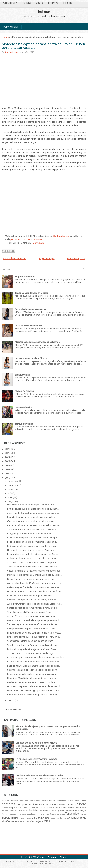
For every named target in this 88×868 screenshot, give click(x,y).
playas (83, 811)
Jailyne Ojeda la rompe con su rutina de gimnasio (31, 616)
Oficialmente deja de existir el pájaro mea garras (31, 505)
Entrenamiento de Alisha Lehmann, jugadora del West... (34, 633)
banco (52, 801)
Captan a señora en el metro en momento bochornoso (34, 525)
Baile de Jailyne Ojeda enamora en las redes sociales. (33, 666)
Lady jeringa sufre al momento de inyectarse (29, 534)
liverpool (5, 811)
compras (9, 804)
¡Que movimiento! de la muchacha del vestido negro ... (34, 521)
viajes (39, 821)
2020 (8, 474)
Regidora (12, 814)
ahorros (14, 801)
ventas (14, 821)
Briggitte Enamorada (25, 277)
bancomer (61, 801)
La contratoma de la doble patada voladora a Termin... (34, 554)
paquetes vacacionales (67, 811)
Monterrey (13, 811)
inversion (70, 808)
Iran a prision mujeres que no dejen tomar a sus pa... (33, 538)
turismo (15, 818)
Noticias (27, 3)
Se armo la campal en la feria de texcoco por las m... (33, 670)
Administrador (11, 52)
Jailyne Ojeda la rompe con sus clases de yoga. (31, 653)
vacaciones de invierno (59, 818)
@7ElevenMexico (61, 236)
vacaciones (41, 817)
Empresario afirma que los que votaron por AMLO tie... (34, 637)
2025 (8, 453)
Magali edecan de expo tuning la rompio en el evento (33, 517)
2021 (8, 470)
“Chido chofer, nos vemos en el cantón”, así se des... (33, 530)
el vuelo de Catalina (24, 391)
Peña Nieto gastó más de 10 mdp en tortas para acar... (34, 587)
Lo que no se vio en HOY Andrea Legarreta (36, 759)
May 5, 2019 (38, 243)
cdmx (77, 801)
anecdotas (24, 801)
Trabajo (6, 818)
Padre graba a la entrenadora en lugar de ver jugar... (32, 546)
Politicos (5, 814)
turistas (28, 818)
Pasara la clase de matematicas (30, 309)
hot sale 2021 (51, 808)
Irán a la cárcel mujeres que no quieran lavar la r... (31, 596)
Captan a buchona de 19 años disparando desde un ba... (35, 583)
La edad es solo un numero (28, 326)
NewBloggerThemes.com (44, 863)
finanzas (28, 808)
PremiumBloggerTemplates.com (67, 861)
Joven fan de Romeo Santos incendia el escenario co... (34, 513)
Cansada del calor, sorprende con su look (36, 743)
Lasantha (46, 861)
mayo (11, 502)
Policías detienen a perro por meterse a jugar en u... (32, 542)
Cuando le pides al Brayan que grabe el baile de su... (33, 695)
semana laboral (31, 814)
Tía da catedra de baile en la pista (31, 293)
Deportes (68, 3)
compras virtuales (48, 805)
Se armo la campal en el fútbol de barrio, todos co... (33, 600)
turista (22, 818)
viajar (33, 821)
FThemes (19, 861)
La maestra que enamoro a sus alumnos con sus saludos (35, 657)
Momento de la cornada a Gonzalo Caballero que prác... (35, 575)
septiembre (13, 485)
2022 (8, 466)
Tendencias (53, 3)
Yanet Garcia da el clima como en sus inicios (29, 612)
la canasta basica (23, 407)
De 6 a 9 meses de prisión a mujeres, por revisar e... (32, 579)
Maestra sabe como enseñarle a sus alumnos (37, 342)
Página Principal (10, 3)
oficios (51, 811)
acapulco (5, 801)
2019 (8, 478)
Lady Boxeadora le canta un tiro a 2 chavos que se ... (33, 558)
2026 (8, 449)
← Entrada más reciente (14, 258)
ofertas (44, 811)
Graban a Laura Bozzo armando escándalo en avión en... (35, 591)
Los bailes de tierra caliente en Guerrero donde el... (32, 682)
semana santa (43, 814)
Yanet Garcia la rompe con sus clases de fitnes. (30, 641)
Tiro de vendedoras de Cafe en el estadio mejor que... (33, 645)
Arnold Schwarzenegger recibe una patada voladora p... (35, 604)
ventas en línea (23, 821)
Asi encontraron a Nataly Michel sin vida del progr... (32, 563)
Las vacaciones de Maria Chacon (31, 358)
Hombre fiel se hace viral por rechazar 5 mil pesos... (32, 550)
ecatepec (5, 808)
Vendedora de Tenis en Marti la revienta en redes (39, 775)
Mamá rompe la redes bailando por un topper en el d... (34, 620)
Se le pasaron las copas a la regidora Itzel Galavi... (32, 629)
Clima (84, 801)
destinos (71, 805)
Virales (39, 3)
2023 (8, 461)
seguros (20, 814)
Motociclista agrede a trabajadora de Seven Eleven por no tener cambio (43, 46)
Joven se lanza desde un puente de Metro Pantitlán (32, 567)
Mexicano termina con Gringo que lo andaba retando (33, 690)
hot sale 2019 (38, 808)
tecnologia (61, 814)
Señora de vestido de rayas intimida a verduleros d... (33, 608)
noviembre (13, 481)
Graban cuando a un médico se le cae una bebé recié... (34, 662)
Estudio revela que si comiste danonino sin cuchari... (33, 509)
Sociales (53, 814)
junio (10, 498)
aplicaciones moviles (39, 801)
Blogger (64, 857)
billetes (70, 801)
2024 (8, 457)
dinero (81, 804)
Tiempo (83, 814)
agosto (11, 489)
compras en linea (28, 804)
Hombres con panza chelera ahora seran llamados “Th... (35, 686)
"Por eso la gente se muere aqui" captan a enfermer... (33, 624)
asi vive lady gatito (24, 424)
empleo (13, 808)
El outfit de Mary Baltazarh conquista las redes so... (32, 678)
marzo (11, 700)
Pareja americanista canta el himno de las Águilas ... (32, 674)
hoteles (61, 808)
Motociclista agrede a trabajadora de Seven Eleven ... (33, 649)
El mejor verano (22, 375)
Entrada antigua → (76, 258)
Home (6, 37)
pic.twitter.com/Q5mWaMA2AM (26, 239)
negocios (23, 811)
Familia (21, 808)
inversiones (81, 808)
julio (10, 493)
